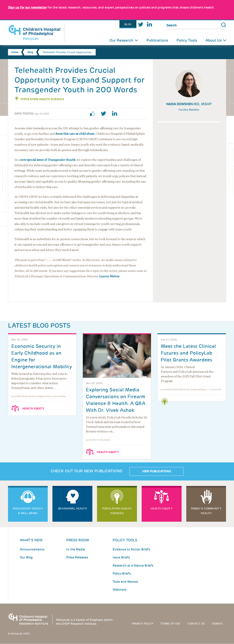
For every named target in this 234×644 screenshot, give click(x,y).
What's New (31, 540)
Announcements (32, 549)
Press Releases (77, 557)
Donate (217, 624)
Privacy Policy (143, 624)
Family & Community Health (206, 511)
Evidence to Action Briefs (131, 549)
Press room (78, 540)
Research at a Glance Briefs (133, 566)
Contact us (196, 624)
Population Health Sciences (42, 99)
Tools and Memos (125, 582)
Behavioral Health (72, 508)
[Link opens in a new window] (27, 7)
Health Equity (33, 409)
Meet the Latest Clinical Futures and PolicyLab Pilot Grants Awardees (188, 353)
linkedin (116, 114)
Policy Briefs (122, 574)
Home (15, 52)
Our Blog (26, 557)
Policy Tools (187, 40)
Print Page (130, 114)
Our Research (121, 40)
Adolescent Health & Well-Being (28, 511)
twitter (105, 114)
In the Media (76, 549)
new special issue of (48, 160)
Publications (157, 40)
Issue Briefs (121, 557)
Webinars (120, 590)
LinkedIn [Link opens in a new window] (149, 24)
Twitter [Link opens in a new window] (141, 24)
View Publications (156, 471)
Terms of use (170, 624)
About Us (214, 40)
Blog (128, 24)
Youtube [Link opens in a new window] (158, 24)
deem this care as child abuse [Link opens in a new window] (75, 134)
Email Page (141, 114)
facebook (94, 114)
